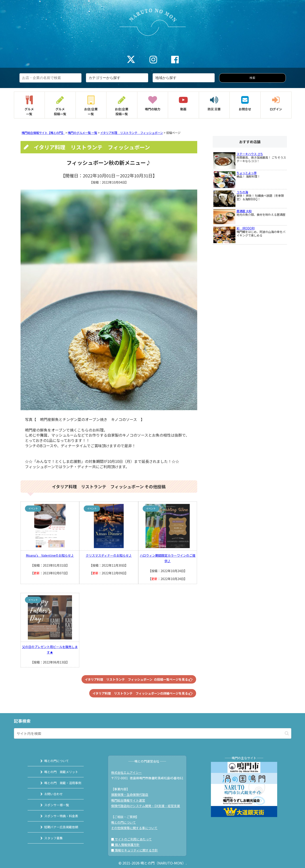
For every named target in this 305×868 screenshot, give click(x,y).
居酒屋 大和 (244, 211)
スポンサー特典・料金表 (57, 816)
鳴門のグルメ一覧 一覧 (82, 133)
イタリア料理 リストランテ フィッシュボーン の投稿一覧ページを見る (139, 679)
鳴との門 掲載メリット (57, 772)
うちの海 (242, 192)
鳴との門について (53, 761)
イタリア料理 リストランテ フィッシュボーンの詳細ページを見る (143, 693)
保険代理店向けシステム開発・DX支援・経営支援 (147, 806)
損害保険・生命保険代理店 (131, 795)
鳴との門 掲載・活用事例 (59, 783)
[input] (153, 733)
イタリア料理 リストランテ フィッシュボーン (132, 133)
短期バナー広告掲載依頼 (57, 827)
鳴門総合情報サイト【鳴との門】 (43, 133)
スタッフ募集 (49, 838)
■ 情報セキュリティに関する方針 (136, 850)
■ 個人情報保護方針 (127, 845)
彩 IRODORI (246, 228)
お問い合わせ (49, 794)
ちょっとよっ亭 (247, 173)
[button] (287, 733)
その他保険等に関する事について (136, 828)
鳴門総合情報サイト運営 (130, 800)
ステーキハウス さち (250, 154)
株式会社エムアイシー (128, 772)
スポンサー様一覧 (53, 805)
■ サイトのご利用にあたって (133, 839)
